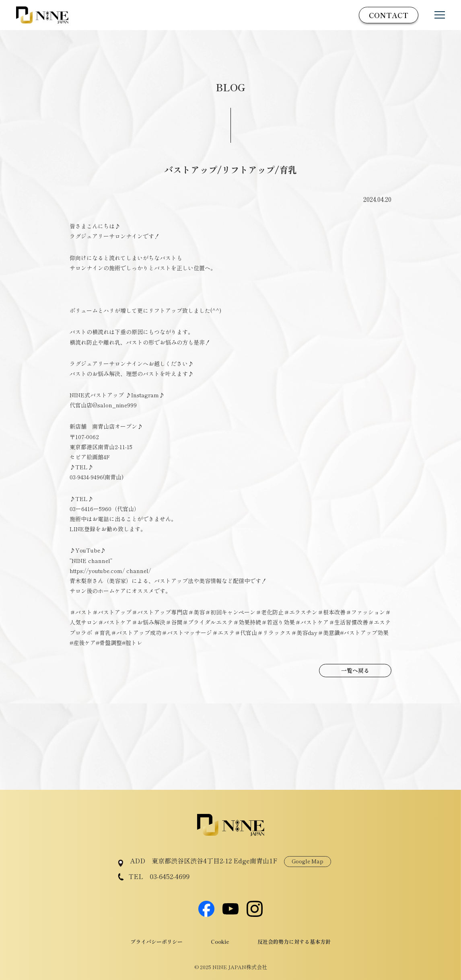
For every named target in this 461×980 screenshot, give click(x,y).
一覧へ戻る (355, 670)
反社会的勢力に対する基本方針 (294, 942)
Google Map (308, 861)
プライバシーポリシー (156, 942)
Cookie (220, 942)
